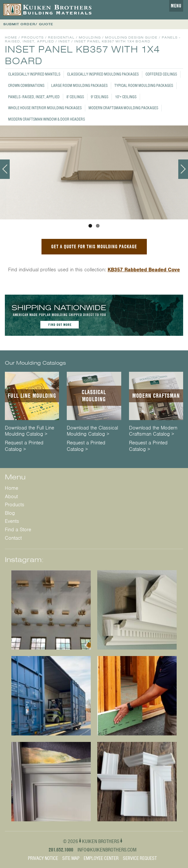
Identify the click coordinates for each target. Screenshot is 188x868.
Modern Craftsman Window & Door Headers (47, 119)
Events (12, 521)
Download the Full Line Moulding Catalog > (29, 431)
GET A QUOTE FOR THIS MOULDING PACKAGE (94, 246)
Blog (10, 513)
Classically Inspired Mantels (34, 74)
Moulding (90, 37)
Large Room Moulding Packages (79, 85)
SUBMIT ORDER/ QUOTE (28, 24)
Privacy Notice (43, 858)
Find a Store (18, 530)
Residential (61, 37)
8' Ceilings (75, 97)
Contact (13, 538)
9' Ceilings (100, 97)
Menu (176, 6)
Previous (5, 169)
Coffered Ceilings (161, 74)
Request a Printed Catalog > (24, 446)
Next (183, 169)
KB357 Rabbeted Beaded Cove (144, 270)
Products (33, 37)
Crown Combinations (26, 85)
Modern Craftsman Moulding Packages (123, 108)
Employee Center (101, 858)
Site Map (71, 858)
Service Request (140, 858)
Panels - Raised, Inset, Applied (34, 97)
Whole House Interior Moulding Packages (45, 108)
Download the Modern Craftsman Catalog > (153, 431)
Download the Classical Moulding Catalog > (92, 431)
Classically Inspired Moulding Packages (103, 74)
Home (11, 37)
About (11, 497)
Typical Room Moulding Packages (144, 85)
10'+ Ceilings (126, 97)
